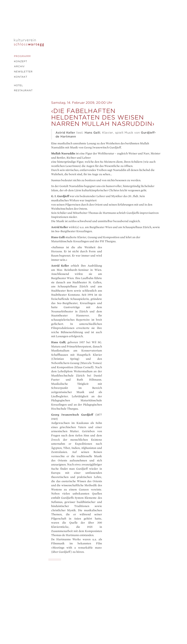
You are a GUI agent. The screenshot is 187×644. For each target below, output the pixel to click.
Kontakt (21, 77)
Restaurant (23, 90)
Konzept (21, 61)
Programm (22, 56)
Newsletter (23, 72)
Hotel (19, 85)
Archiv (19, 66)
